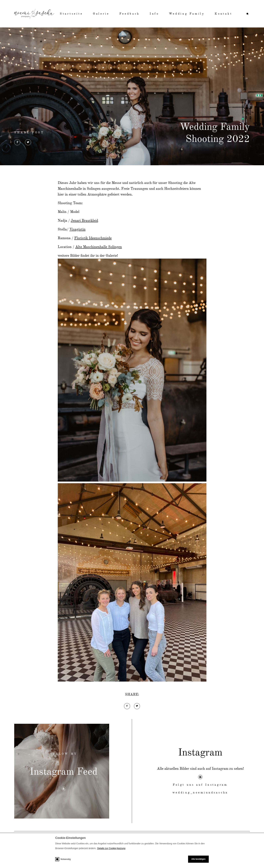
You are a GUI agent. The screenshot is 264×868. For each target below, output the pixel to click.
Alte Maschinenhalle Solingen (99, 247)
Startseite (71, 14)
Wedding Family (187, 14)
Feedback (130, 14)
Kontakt (223, 14)
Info (154, 14)
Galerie (101, 14)
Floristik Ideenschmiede (93, 238)
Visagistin (77, 229)
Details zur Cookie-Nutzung (111, 848)
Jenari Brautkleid (84, 221)
